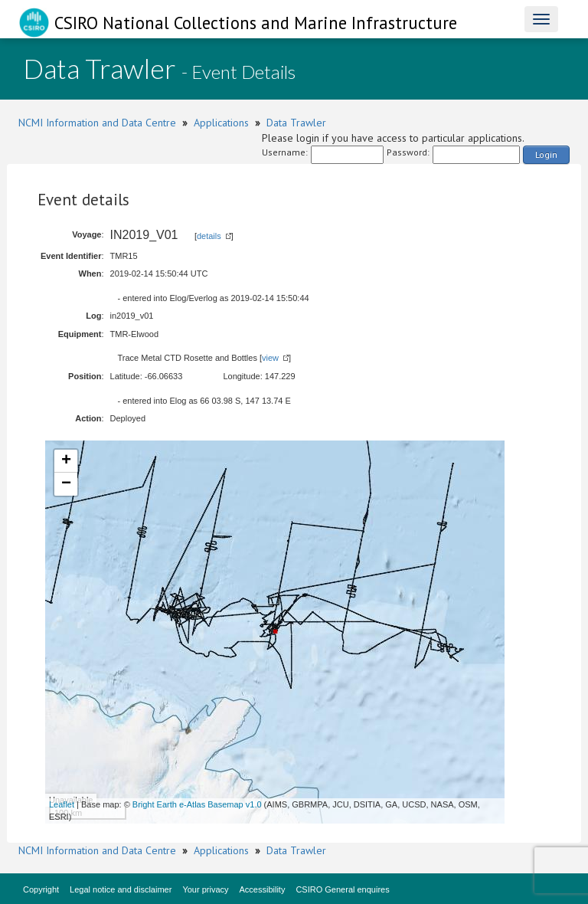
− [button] (66, 484)
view (270, 358)
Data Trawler (296, 123)
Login (546, 154)
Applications (221, 123)
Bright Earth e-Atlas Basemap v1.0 (197, 804)
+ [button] (66, 461)
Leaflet (62, 804)
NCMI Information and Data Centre (97, 123)
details (209, 236)
